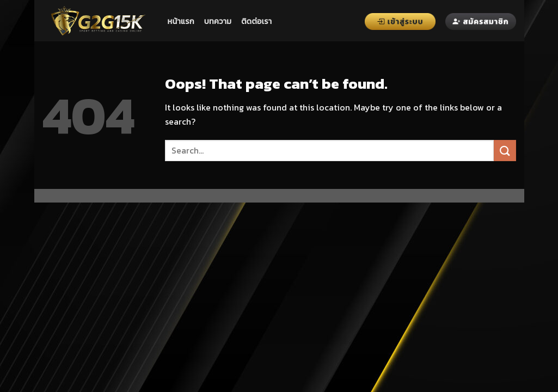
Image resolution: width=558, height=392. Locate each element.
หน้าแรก (181, 21)
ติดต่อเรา (256, 21)
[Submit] (505, 151)
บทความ (218, 21)
